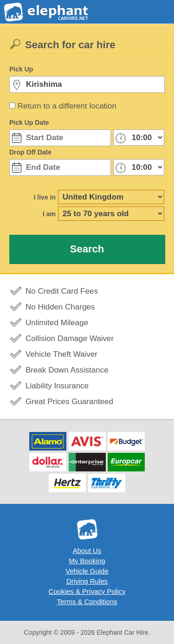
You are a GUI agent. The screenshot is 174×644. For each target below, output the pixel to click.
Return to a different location (67, 106)
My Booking (87, 561)
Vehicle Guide (87, 571)
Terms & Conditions (87, 602)
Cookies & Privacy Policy (87, 591)
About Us (87, 551)
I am (49, 214)
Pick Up (21, 69)
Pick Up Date (29, 122)
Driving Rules (87, 581)
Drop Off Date (30, 152)
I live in (45, 197)
